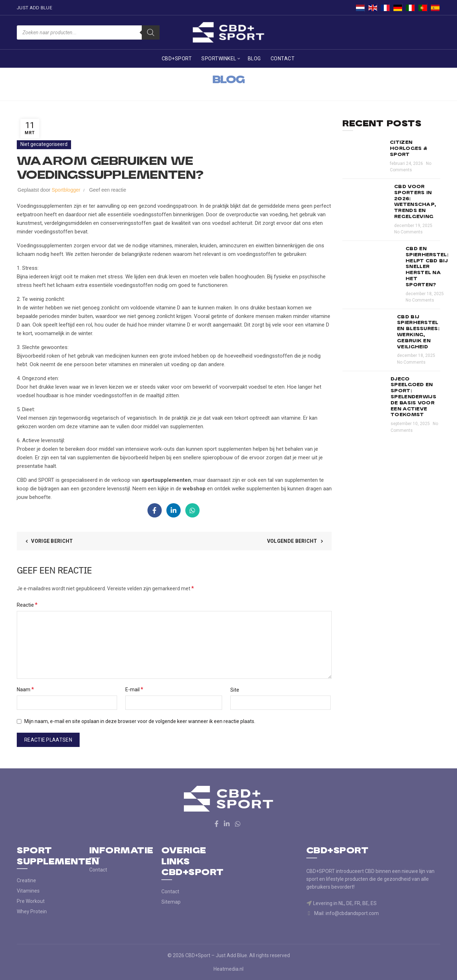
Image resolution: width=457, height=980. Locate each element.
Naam (25, 689)
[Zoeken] (151, 32)
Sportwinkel (219, 59)
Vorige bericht (52, 541)
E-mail (134, 689)
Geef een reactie (108, 190)
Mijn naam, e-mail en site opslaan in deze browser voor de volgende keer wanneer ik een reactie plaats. (140, 721)
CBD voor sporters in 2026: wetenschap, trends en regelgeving (415, 202)
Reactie (27, 605)
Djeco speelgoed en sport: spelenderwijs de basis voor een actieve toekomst (413, 397)
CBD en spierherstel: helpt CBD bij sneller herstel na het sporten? (427, 267)
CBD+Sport (177, 59)
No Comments (408, 232)
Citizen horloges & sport (409, 149)
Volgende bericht (292, 541)
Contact (283, 59)
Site (235, 690)
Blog (254, 59)
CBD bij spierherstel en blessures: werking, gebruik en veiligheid (418, 332)
